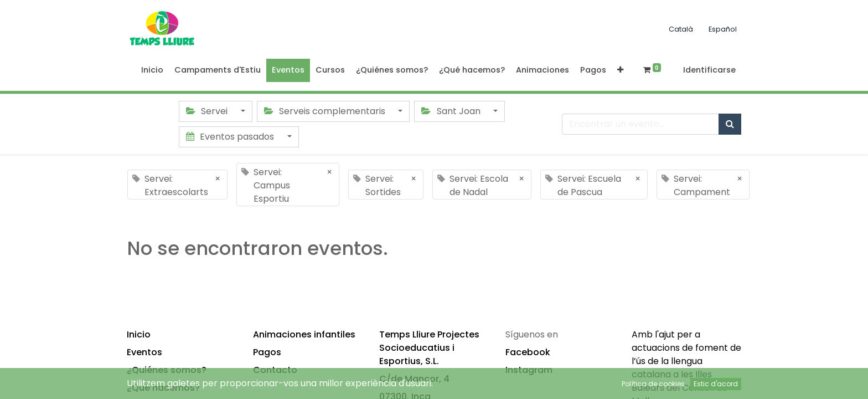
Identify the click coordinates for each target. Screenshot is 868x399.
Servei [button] (208, 111)
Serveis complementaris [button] (326, 111)
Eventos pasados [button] (231, 137)
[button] (620, 70)
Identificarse (709, 70)
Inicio (139, 334)
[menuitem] (152, 70)
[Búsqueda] (730, 124)
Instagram (529, 370)
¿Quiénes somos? (167, 370)
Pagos (267, 352)
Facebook (528, 352)
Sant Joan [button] (452, 111)
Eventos (144, 352)
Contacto (275, 370)
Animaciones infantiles (304, 334)
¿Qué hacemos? (163, 388)
